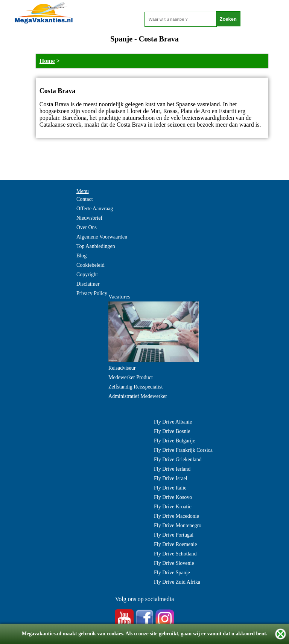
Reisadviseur (122, 368)
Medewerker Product (131, 377)
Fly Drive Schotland (175, 554)
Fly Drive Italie (170, 488)
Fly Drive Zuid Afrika (177, 582)
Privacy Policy (92, 293)
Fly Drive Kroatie (173, 507)
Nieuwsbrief (89, 218)
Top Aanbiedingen (96, 246)
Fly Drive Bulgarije (175, 441)
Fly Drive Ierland (172, 469)
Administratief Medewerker (138, 396)
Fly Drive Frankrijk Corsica (183, 450)
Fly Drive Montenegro (178, 525)
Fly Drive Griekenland (178, 460)
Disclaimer (88, 284)
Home (47, 61)
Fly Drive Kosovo (173, 497)
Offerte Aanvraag (95, 209)
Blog (81, 256)
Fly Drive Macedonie (176, 516)
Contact (85, 199)
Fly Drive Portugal (174, 535)
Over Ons (87, 227)
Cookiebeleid (91, 265)
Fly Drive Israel (171, 478)
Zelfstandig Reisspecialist (135, 387)
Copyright (87, 275)
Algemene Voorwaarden (102, 237)
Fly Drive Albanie (173, 422)
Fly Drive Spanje (172, 573)
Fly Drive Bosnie (172, 431)
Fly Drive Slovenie (174, 563)
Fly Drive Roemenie (175, 544)
